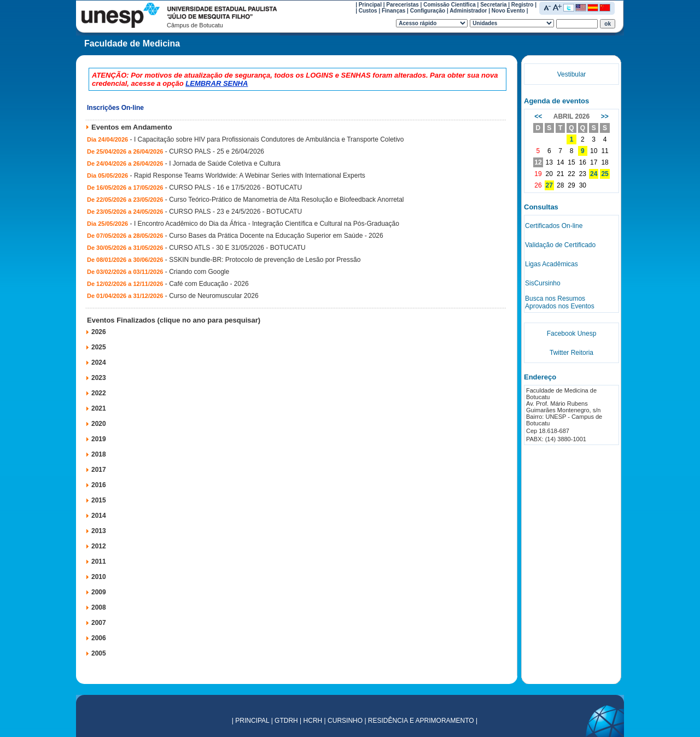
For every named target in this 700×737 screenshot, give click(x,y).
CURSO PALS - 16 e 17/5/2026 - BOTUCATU (235, 188)
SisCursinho (543, 283)
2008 (99, 607)
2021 (99, 408)
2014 (99, 516)
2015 (99, 500)
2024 (99, 362)
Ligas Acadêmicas (552, 264)
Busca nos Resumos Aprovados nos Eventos (560, 302)
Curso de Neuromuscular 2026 (214, 296)
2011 (99, 561)
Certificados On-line (554, 226)
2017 (99, 470)
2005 (99, 653)
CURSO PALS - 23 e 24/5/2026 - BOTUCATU (235, 212)
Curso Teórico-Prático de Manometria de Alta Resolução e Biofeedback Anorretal (286, 200)
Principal (370, 5)
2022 (99, 393)
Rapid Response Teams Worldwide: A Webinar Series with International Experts (250, 176)
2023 (99, 378)
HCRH (313, 721)
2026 (99, 332)
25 (605, 174)
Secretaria (493, 5)
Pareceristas (402, 5)
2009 (99, 592)
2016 (99, 485)
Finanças (393, 11)
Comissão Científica (450, 5)
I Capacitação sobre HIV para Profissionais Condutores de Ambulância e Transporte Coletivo (269, 139)
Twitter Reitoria (571, 353)
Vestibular (572, 74)
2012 (99, 546)
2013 (99, 531)
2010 (99, 577)
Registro (523, 5)
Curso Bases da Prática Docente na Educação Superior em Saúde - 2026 (276, 236)
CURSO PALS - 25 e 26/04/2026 (217, 151)
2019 (99, 439)
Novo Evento (508, 11)
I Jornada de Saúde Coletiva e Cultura (224, 163)
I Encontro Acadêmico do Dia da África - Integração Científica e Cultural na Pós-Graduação (267, 224)
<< (538, 116)
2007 (99, 623)
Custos (368, 11)
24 (594, 174)
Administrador (468, 11)
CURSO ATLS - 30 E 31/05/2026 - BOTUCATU (237, 248)
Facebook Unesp (572, 334)
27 (549, 185)
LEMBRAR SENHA (217, 83)
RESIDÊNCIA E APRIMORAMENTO (421, 721)
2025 (99, 347)
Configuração (428, 11)
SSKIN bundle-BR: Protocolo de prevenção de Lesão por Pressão (265, 260)
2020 (99, 424)
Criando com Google (199, 272)
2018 (99, 454)
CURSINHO (345, 721)
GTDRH (286, 721)
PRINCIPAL (252, 721)
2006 (99, 638)
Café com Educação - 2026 (209, 284)
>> (605, 116)
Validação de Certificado (560, 245)
